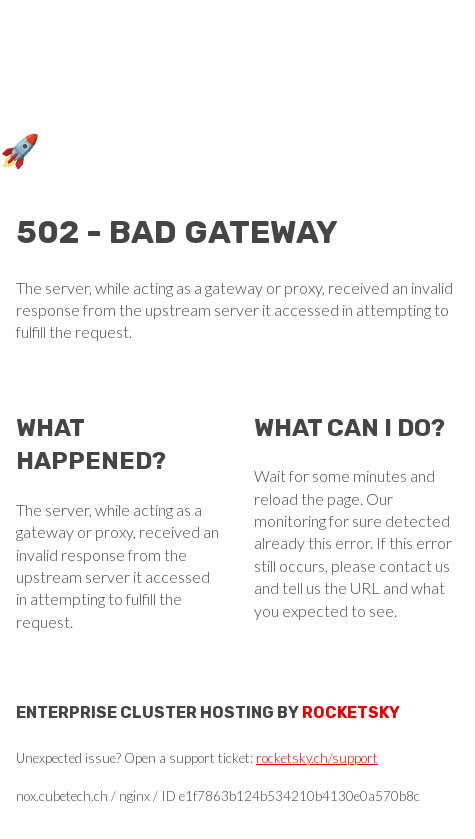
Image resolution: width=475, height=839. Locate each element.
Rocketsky (351, 712)
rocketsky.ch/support (317, 758)
